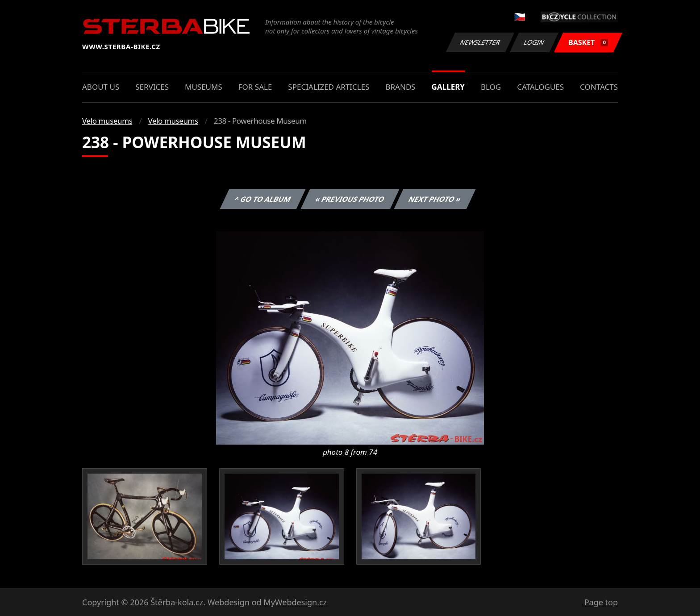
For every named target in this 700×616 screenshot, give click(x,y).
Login (534, 42)
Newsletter (480, 42)
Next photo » (435, 199)
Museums (204, 87)
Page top (601, 602)
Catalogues (540, 87)
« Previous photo (350, 199)
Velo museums (107, 121)
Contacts (599, 87)
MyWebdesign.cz (295, 602)
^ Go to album (262, 199)
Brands (400, 87)
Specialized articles (329, 87)
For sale (255, 87)
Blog (491, 87)
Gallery (448, 87)
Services (152, 87)
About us (101, 87)
